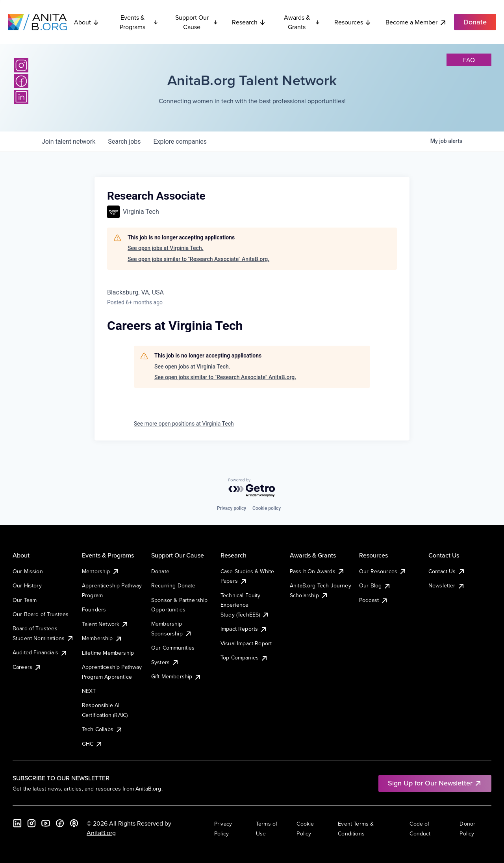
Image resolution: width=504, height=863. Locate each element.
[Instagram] (21, 65)
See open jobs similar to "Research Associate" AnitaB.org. (198, 259)
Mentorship (101, 571)
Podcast (374, 600)
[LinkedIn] (21, 97)
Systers (165, 662)
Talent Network (105, 624)
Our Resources (383, 571)
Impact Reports (244, 629)
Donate (160, 571)
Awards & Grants (302, 22)
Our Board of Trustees (41, 614)
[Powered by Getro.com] (252, 488)
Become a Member (416, 22)
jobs (124, 142)
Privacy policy (232, 508)
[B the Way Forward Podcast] (74, 823)
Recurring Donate (173, 585)
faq (469, 60)
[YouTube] (46, 823)
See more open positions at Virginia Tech (184, 424)
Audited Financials (40, 652)
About (87, 22)
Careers (27, 667)
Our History (27, 585)
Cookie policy (267, 508)
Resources (353, 22)
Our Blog (375, 585)
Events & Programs (139, 22)
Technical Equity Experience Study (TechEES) (245, 605)
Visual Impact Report (246, 643)
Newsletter (447, 585)
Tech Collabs (102, 729)
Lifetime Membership (108, 653)
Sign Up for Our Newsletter (435, 783)
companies (180, 142)
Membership (102, 638)
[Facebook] (21, 81)
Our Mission (28, 571)
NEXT (89, 691)
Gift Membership (176, 676)
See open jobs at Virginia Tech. (166, 248)
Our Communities (173, 648)
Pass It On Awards (317, 571)
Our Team (25, 600)
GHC (92, 744)
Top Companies (244, 657)
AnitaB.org (101, 833)
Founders (94, 609)
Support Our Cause (197, 22)
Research (249, 22)
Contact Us (447, 571)
